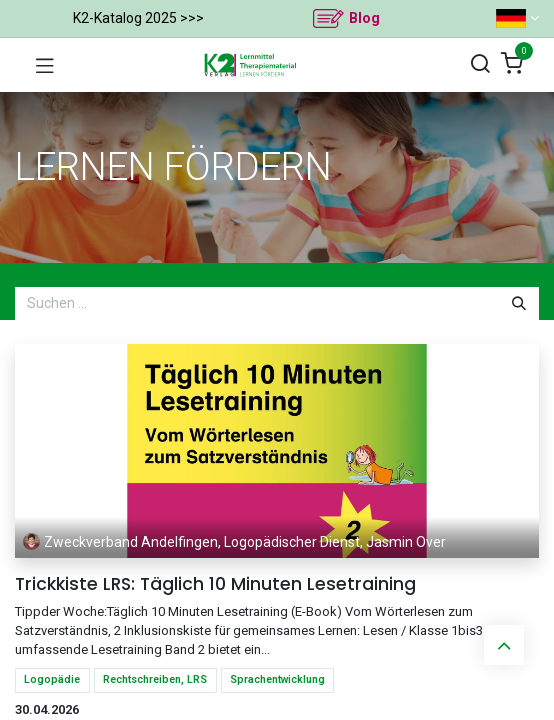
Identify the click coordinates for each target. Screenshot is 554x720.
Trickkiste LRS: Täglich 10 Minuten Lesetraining (215, 584)
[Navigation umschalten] (45, 65)
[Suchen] (480, 64)
